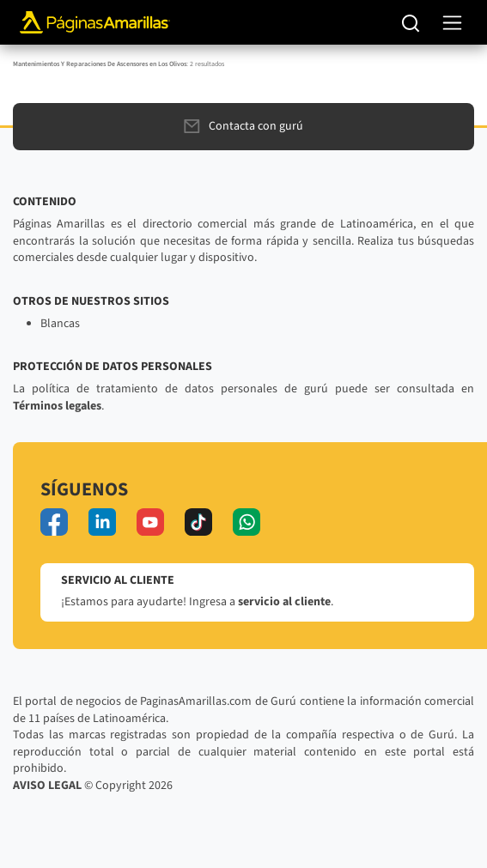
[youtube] (150, 522)
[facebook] (54, 522)
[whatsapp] (247, 522)
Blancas (60, 324)
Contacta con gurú (243, 126)
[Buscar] (411, 22)
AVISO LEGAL (47, 786)
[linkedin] (102, 522)
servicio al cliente (284, 602)
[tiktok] (198, 522)
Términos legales (57, 406)
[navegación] (452, 23)
